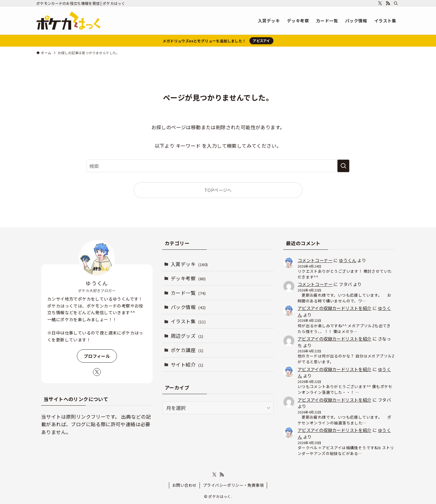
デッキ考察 (188, 278)
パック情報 (188, 307)
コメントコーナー (315, 260)
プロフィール (97, 356)
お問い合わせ (184, 485)
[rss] (388, 3)
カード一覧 (188, 293)
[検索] (396, 3)
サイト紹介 (187, 364)
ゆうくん (348, 260)
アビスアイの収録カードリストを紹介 (335, 308)
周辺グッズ (187, 336)
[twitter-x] (380, 3)
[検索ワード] (218, 166)
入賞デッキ (189, 264)
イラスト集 (188, 321)
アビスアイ (261, 41)
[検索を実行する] (343, 166)
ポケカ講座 (187, 350)
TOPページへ (218, 190)
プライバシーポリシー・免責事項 (233, 485)
